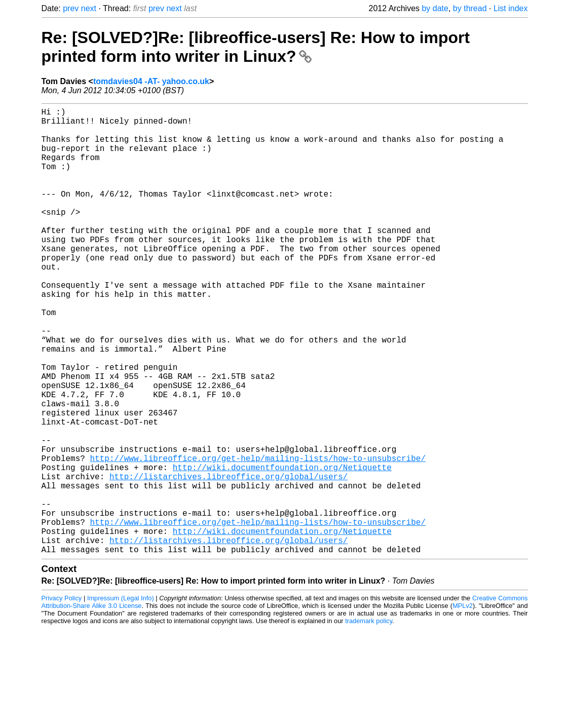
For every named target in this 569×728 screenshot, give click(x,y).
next (89, 8)
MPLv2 (463, 705)
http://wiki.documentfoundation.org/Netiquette (282, 548)
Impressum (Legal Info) (121, 697)
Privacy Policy (62, 697)
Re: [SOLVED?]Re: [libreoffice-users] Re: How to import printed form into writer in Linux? (256, 47)
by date (435, 8)
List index (511, 8)
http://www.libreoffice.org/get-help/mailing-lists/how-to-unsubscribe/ (258, 537)
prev (71, 8)
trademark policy (369, 720)
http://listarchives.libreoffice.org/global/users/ (229, 559)
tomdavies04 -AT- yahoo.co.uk (151, 81)
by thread (470, 8)
